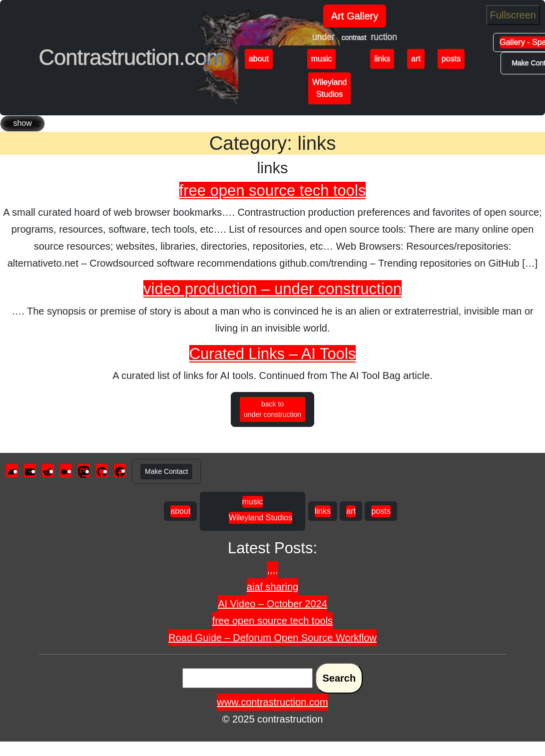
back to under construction (272, 409)
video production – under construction (272, 289)
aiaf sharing (272, 587)
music (322, 59)
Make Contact (166, 471)
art (416, 59)
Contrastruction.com (132, 57)
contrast (354, 37)
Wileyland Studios (329, 88)
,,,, (272, 570)
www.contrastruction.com (272, 702)
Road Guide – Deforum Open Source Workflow (272, 638)
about (259, 59)
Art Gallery (355, 16)
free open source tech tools (273, 190)
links (382, 59)
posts (451, 59)
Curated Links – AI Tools (273, 354)
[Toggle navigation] (22, 124)
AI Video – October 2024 (272, 604)
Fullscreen (513, 15)
